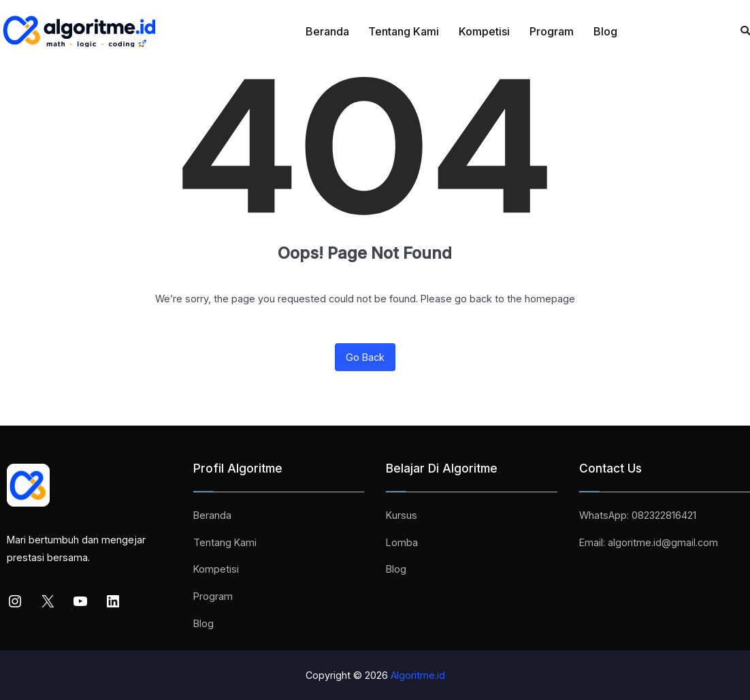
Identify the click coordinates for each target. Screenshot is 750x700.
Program (552, 31)
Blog (605, 31)
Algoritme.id (418, 675)
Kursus (402, 515)
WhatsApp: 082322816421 (638, 515)
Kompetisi (484, 31)
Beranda (327, 31)
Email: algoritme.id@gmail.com (649, 542)
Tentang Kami (404, 31)
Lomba (402, 542)
